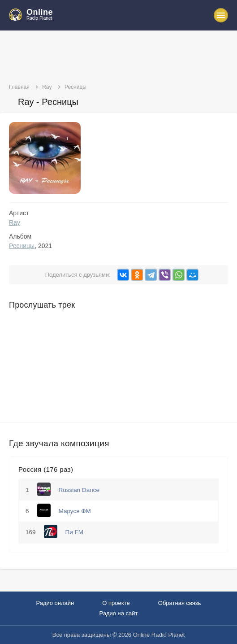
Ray (15, 222)
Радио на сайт (118, 613)
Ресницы (22, 246)
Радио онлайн (55, 603)
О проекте (116, 603)
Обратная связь (180, 603)
